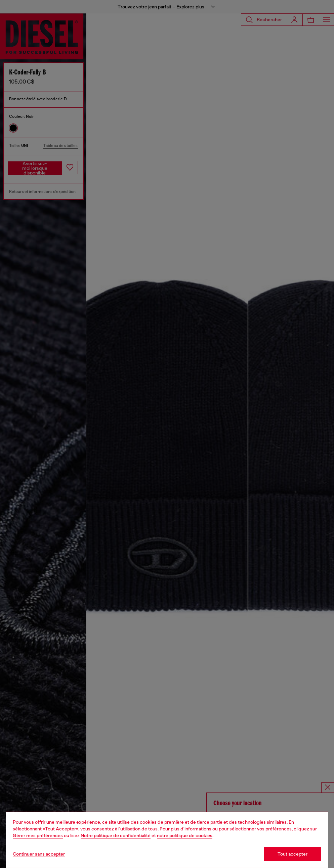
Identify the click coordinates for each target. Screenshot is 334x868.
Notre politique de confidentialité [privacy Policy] (116, 835)
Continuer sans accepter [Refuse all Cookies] (39, 854)
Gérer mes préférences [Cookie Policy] (38, 835)
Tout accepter (293, 854)
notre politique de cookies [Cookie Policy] (185, 835)
